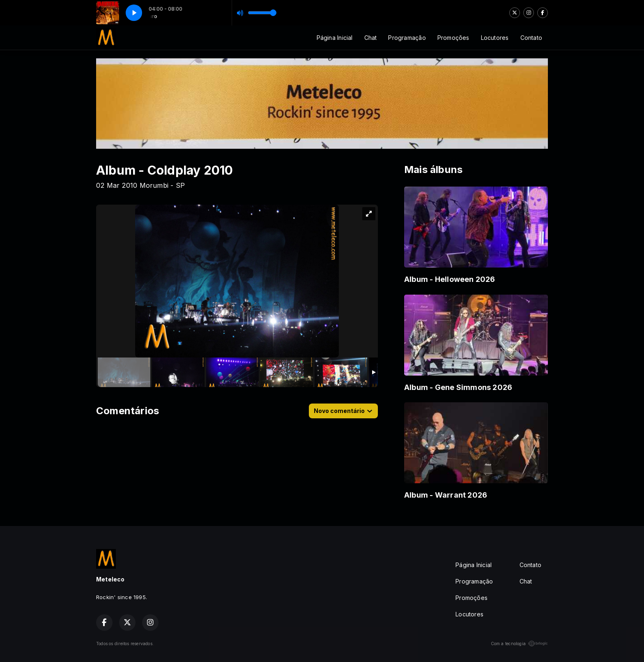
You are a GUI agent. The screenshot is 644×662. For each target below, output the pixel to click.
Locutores (495, 38)
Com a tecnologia (519, 644)
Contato (531, 38)
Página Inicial (335, 38)
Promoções (453, 38)
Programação (407, 38)
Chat (371, 38)
